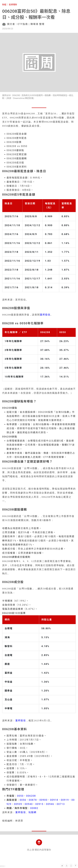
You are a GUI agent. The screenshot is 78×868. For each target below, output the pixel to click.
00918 (54, 800)
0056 (23, 800)
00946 (50, 804)
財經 (4, 5)
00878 (33, 800)
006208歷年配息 (17, 138)
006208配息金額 (17, 134)
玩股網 (32, 812)
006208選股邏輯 (17, 159)
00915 (39, 804)
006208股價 (14, 142)
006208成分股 (15, 163)
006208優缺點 (15, 150)
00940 (29, 804)
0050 (20, 796)
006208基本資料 (17, 167)
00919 (65, 800)
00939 (18, 804)
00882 (34, 808)
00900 (44, 800)
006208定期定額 (17, 154)
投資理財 (13, 5)
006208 (31, 796)
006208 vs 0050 (17, 146)
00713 (61, 804)
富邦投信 (45, 315)
